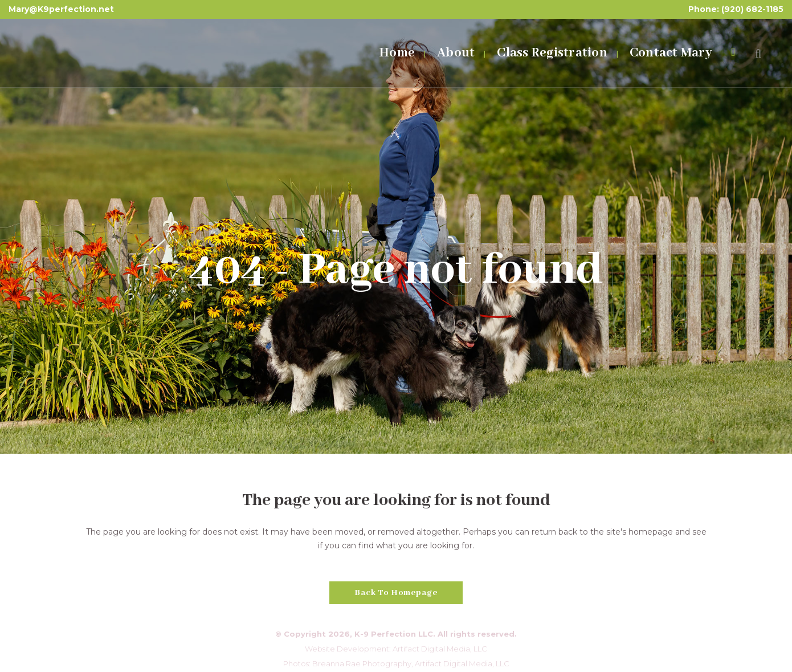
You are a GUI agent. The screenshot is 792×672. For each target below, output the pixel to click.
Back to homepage (396, 593)
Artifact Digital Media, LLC (440, 649)
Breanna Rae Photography (362, 663)
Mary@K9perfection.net (61, 9)
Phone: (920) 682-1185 (736, 9)
